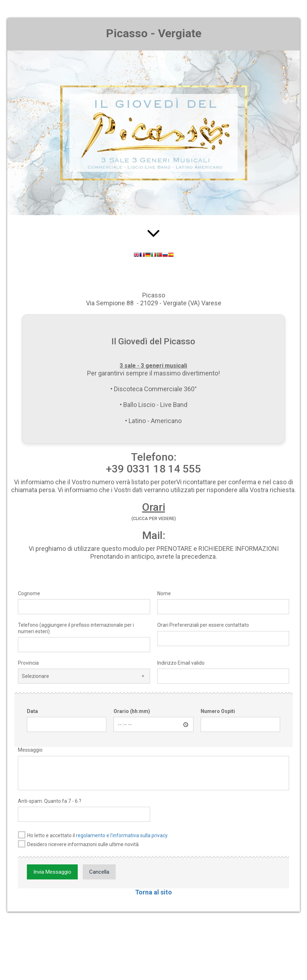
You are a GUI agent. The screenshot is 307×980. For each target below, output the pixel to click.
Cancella (99, 872)
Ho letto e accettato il (93, 835)
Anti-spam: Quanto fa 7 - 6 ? (50, 801)
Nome (164, 593)
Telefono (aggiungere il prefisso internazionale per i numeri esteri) (76, 628)
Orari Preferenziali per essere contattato (203, 625)
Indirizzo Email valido (181, 663)
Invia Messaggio (52, 872)
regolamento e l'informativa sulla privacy (122, 835)
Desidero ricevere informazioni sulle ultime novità (78, 844)
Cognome (29, 593)
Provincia (28, 663)
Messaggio (30, 750)
